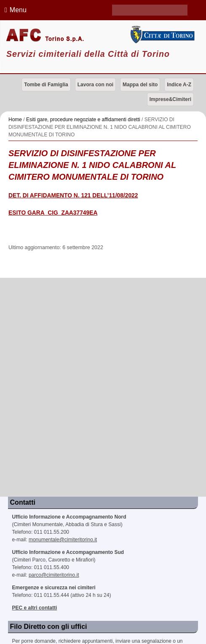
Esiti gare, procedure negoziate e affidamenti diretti (83, 120)
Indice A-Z (179, 85)
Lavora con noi (95, 85)
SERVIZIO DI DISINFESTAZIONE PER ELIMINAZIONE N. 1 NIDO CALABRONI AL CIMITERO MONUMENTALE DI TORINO (92, 165)
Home (15, 120)
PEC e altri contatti (35, 608)
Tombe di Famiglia (46, 85)
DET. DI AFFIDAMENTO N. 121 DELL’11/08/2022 (73, 196)
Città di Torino (162, 35)
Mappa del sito (140, 85)
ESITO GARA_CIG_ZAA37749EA (53, 213)
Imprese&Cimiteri (170, 99)
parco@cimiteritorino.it (54, 575)
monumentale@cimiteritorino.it (63, 540)
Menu (14, 10)
